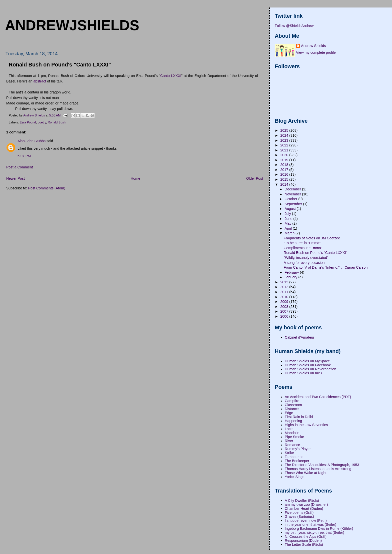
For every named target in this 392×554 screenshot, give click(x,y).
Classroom (293, 405)
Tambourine (294, 457)
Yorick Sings (294, 477)
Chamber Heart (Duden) (304, 509)
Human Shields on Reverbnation (310, 369)
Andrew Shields (313, 46)
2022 (285, 145)
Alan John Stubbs (31, 141)
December (293, 189)
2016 (285, 174)
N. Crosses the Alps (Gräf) (306, 537)
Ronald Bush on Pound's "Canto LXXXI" (315, 253)
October (291, 199)
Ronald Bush (57, 122)
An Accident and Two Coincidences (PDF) (318, 397)
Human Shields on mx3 (303, 373)
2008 (285, 307)
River (289, 441)
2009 (285, 302)
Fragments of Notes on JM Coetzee (312, 238)
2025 (285, 130)
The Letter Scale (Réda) (304, 545)
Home (135, 178)
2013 (285, 282)
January (291, 277)
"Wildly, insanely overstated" (306, 258)
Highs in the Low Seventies (306, 425)
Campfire (292, 401)
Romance (292, 445)
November (293, 194)
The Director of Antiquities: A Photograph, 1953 (322, 465)
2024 (285, 135)
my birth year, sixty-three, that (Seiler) (314, 533)
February (292, 272)
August (290, 209)
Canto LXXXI (171, 76)
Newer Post (15, 178)
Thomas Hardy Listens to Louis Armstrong (318, 469)
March (290, 233)
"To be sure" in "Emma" (302, 243)
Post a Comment (19, 167)
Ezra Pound (28, 122)
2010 (285, 297)
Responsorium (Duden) (303, 541)
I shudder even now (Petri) (306, 521)
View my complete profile (316, 52)
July (288, 214)
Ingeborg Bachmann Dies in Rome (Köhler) (319, 529)
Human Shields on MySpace (307, 361)
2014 (285, 184)
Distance (292, 409)
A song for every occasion (304, 263)
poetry (42, 122)
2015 (285, 179)
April (289, 228)
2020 (285, 155)
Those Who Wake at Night (305, 473)
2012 (285, 287)
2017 (285, 170)
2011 (285, 292)
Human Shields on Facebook (308, 365)
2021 (285, 150)
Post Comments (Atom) (47, 188)
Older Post (255, 178)
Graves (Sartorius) (299, 517)
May (288, 223)
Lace (289, 429)
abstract (40, 81)
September (294, 204)
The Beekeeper (297, 461)
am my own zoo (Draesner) (306, 505)
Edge (289, 413)
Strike (289, 453)
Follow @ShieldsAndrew (294, 26)
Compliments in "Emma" (303, 248)
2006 (285, 316)
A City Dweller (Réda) (302, 501)
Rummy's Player (298, 449)
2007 (285, 311)
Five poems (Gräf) (299, 513)
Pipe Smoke (294, 437)
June (289, 219)
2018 (285, 165)
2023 (285, 140)
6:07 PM (24, 156)
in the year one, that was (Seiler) (310, 525)
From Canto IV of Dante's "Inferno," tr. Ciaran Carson (326, 267)
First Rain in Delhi (299, 417)
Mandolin (292, 433)
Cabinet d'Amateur (299, 337)
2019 (285, 160)
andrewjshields (72, 25)
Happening (293, 421)
